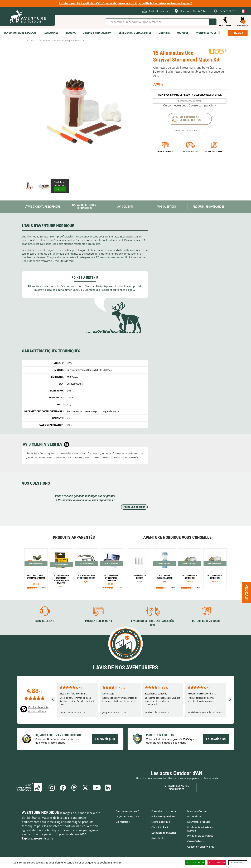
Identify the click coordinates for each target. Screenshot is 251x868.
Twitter (85, 788)
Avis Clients (125, 207)
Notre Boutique (161, 822)
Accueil (31, 41)
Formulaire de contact (164, 811)
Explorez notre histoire (38, 838)
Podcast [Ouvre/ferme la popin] (247, 593)
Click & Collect (160, 827)
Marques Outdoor (198, 811)
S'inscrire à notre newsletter (177, 787)
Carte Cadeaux (196, 841)
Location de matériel (164, 832)
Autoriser (60, 189)
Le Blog (30, 788)
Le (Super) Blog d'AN (127, 816)
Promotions (194, 816)
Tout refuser (217, 863)
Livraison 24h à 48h (190, 152)
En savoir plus (105, 739)
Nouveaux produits (199, 822)
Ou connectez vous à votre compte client (190, 105)
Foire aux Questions (163, 816)
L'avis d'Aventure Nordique (43, 207)
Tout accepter (195, 863)
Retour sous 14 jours (214, 152)
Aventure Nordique (40, 813)
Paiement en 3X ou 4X (165, 152)
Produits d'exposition (200, 836)
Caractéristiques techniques (84, 206)
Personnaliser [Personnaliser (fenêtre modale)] (238, 863)
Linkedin (108, 788)
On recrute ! (123, 822)
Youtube (97, 788)
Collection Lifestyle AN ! (201, 847)
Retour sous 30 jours (206, 621)
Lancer (213, 22)
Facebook (63, 788)
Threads (74, 788)
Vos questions (167, 207)
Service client (45, 621)
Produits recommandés (208, 207)
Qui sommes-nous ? (127, 811)
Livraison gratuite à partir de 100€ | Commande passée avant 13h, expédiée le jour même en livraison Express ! (125, 3)
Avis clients (158, 838)
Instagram (51, 788)
